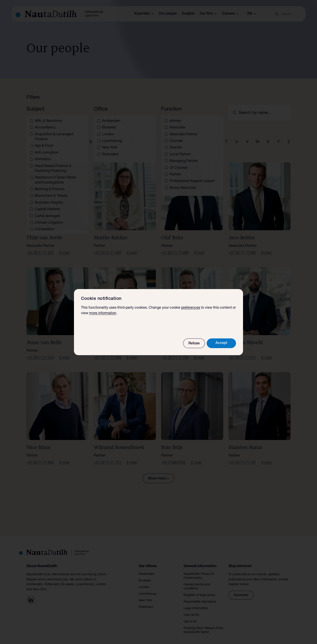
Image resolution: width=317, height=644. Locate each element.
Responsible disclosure (200, 597)
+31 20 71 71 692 (242, 248)
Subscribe (241, 590)
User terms (191, 610)
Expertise (144, 14)
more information (103, 314)
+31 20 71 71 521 (40, 248)
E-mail (64, 248)
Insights (188, 14)
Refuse (194, 344)
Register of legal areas (199, 590)
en (252, 14)
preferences (191, 308)
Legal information (196, 603)
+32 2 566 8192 (173, 458)
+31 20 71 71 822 (40, 458)
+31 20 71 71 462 (108, 248)
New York (145, 595)
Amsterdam (147, 569)
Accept (221, 343)
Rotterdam (146, 602)
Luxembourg (147, 589)
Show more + (158, 473)
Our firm (208, 14)
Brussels (145, 575)
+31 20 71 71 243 (40, 353)
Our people (168, 14)
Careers (230, 14)
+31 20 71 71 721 (108, 458)
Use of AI (190, 616)
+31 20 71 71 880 (175, 248)
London (144, 582)
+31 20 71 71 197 (242, 458)
